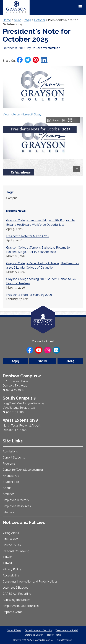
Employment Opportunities (21, 606)
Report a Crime (13, 612)
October (40, 20)
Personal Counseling (16, 551)
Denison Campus (22, 376)
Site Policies (11, 539)
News (18, 20)
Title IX (7, 557)
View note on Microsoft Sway (22, 114)
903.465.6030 (15, 390)
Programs (9, 464)
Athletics (8, 494)
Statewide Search (34, 635)
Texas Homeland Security (38, 630)
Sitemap (8, 512)
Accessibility (11, 575)
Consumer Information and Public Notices (30, 582)
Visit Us (43, 361)
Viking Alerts (11, 533)
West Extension (20, 420)
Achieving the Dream (16, 600)
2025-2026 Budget (15, 588)
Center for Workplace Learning (23, 470)
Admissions (10, 451)
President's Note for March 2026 (27, 236)
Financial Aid (11, 476)
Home (7, 20)
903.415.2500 (15, 412)
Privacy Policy (12, 569)
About (7, 488)
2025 (28, 20)
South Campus (19, 398)
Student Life (11, 482)
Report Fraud (54, 635)
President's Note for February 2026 (29, 295)
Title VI (7, 563)
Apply (15, 361)
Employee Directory (16, 500)
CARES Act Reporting (17, 594)
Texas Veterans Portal (67, 630)
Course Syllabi (12, 545)
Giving (70, 361)
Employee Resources (17, 506)
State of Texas (14, 630)
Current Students (14, 458)
